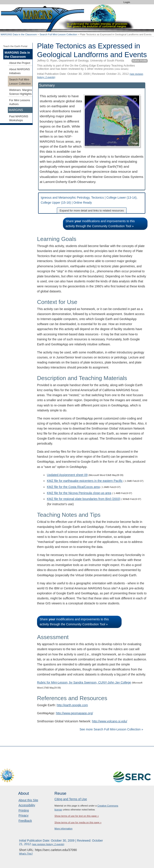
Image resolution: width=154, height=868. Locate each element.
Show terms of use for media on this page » (78, 822)
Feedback (25, 821)
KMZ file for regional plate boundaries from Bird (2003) (84, 499)
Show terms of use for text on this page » (77, 816)
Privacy (24, 815)
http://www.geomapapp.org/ (74, 713)
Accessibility (27, 805)
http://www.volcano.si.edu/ (110, 721)
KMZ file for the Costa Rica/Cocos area (73, 487)
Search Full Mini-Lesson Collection (58, 34)
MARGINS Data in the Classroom (19, 34)
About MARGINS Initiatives (19, 71)
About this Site (28, 800)
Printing (24, 810)
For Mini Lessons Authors (20, 102)
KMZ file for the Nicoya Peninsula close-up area (79, 493)
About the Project (20, 63)
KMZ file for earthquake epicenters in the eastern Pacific (85, 481)
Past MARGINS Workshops (19, 118)
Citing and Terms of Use (71, 799)
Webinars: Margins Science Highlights (21, 92)
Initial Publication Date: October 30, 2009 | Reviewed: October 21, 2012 (61, 842)
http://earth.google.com (72, 705)
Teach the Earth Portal (15, 46)
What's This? (26, 854)
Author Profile (140, 61)
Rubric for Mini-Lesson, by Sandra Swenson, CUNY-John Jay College (84, 682)
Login (127, 2)
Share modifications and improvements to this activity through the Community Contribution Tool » (100, 224)
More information (63, 829)
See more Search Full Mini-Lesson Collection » (111, 729)
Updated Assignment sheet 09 (67, 475)
